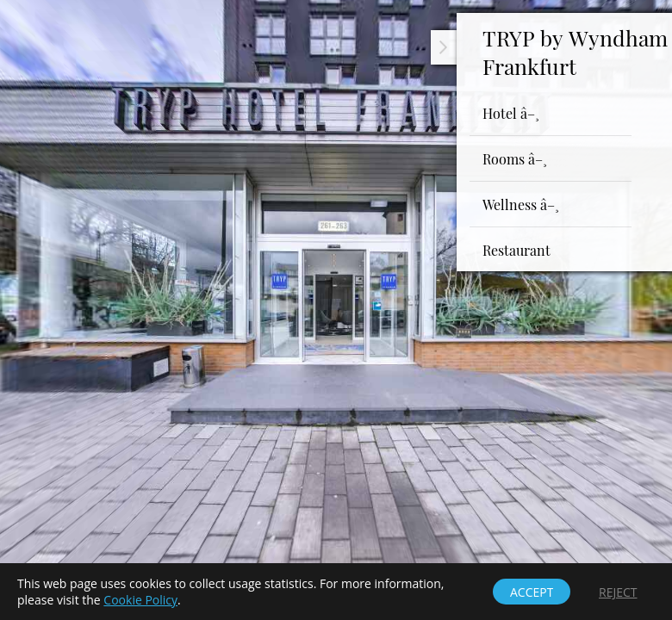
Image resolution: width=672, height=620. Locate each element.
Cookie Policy (140, 600)
